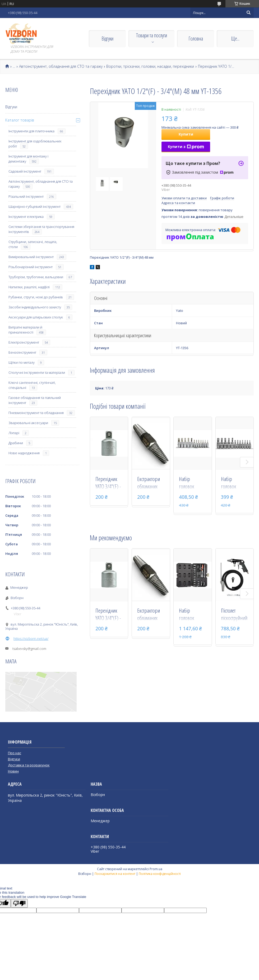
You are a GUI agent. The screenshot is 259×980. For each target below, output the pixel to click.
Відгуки (107, 39)
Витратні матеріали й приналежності (25, 330)
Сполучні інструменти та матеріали (37, 372)
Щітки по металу (22, 362)
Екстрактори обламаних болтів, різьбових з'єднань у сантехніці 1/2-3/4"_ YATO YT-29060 (151, 483)
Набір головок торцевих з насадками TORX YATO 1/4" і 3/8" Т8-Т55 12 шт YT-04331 (234, 483)
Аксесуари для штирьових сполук (36, 317)
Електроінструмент (24, 342)
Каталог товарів (20, 120)
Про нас (15, 753)
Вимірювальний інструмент (31, 257)
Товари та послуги (152, 35)
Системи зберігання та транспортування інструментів (41, 229)
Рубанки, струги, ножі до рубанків (36, 297)
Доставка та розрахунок (29, 765)
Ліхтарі (14, 433)
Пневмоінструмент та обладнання (36, 413)
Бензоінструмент (22, 352)
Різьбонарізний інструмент (31, 267)
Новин (13, 771)
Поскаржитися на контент (115, 874)
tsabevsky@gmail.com (29, 649)
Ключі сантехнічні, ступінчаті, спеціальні (32, 385)
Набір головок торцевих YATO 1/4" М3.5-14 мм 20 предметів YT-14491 (193, 615)
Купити (186, 134)
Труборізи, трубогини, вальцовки (36, 277)
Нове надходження (24, 453)
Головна (196, 39)
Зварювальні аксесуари (28, 423)
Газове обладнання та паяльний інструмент (35, 400)
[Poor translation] (19, 903)
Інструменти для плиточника (31, 131)
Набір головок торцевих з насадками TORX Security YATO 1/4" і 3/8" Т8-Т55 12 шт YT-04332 (192, 483)
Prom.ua (156, 869)
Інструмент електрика (26, 217)
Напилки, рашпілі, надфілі (29, 287)
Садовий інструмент (25, 171)
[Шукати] (248, 13)
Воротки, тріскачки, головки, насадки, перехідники (150, 66)
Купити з (186, 147)
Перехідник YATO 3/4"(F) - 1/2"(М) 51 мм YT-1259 (109, 483)
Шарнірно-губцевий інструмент (34, 206)
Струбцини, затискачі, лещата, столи (33, 244)
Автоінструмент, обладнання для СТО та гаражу (61, 66)
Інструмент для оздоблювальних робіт (35, 144)
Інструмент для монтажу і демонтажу (28, 159)
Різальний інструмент (26, 196)
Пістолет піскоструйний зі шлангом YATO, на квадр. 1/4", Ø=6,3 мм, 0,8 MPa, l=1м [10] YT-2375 (234, 615)
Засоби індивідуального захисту (35, 307)
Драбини (16, 443)
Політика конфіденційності (160, 874)
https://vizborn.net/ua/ (31, 639)
